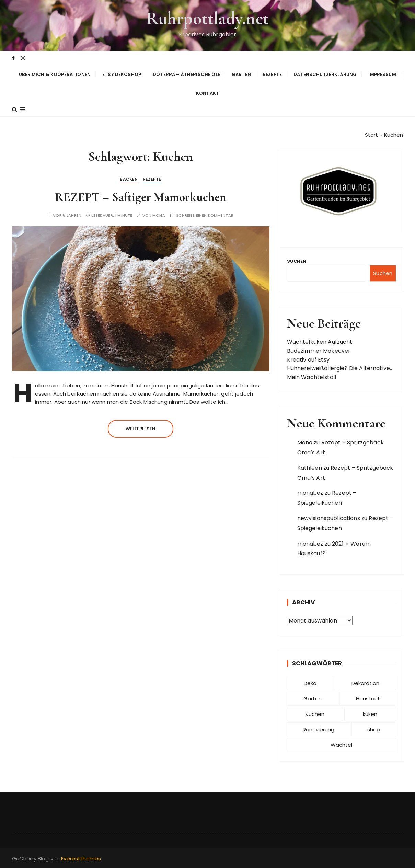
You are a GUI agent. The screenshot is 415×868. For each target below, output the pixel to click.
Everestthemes (81, 859)
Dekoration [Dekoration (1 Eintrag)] (365, 683)
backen (129, 179)
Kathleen (310, 468)
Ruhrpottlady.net (207, 18)
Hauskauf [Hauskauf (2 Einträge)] (368, 699)
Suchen (297, 261)
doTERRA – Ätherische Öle (186, 74)
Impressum (382, 74)
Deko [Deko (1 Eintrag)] (310, 683)
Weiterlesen (141, 429)
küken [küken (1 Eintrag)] (370, 714)
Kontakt (207, 93)
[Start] (372, 135)
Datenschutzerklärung (325, 74)
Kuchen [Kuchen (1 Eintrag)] (315, 714)
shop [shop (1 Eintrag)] (374, 729)
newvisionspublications (329, 518)
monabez (310, 493)
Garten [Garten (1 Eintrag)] (313, 699)
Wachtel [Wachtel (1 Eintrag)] (341, 745)
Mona (159, 215)
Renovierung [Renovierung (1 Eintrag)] (319, 729)
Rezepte (272, 74)
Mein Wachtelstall (312, 377)
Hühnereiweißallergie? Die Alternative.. (340, 368)
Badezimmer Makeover (319, 351)
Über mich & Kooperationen (55, 74)
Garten (241, 74)
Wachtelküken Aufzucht (320, 342)
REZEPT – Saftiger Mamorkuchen (141, 197)
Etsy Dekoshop (122, 74)
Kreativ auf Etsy (308, 360)
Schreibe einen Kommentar (205, 215)
